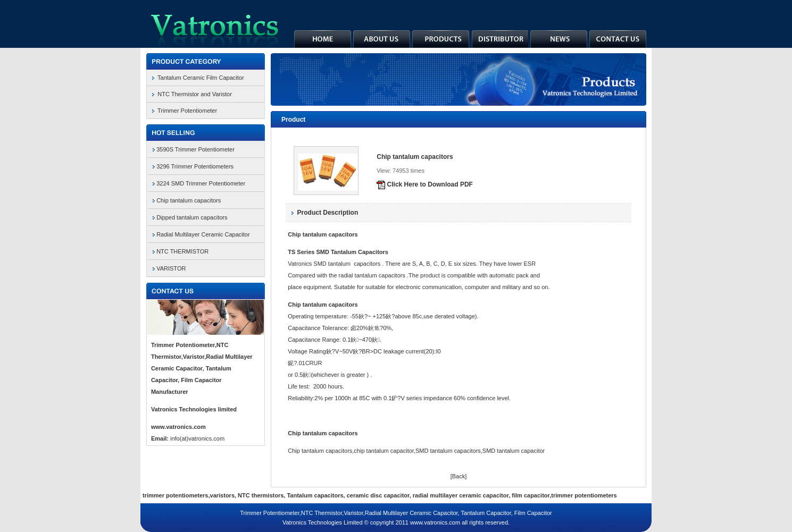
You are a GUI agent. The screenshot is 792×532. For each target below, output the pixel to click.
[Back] (459, 476)
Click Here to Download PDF (425, 184)
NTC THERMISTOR (182, 251)
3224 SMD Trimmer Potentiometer (201, 183)
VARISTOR (171, 268)
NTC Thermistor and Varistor (195, 94)
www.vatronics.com (178, 427)
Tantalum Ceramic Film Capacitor (201, 78)
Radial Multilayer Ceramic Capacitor (203, 234)
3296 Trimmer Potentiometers (195, 166)
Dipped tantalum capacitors (192, 217)
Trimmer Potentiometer (187, 111)
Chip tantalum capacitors (189, 200)
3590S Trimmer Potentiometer (195, 149)
